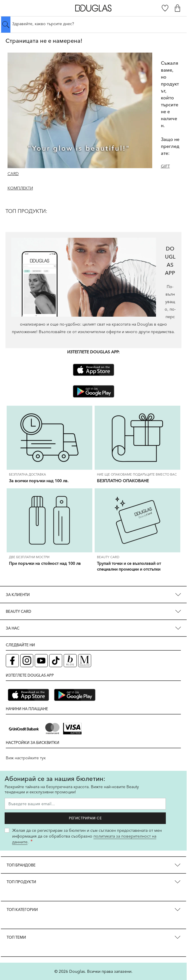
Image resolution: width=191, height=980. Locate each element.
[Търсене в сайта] (93, 24)
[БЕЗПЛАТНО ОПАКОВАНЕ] (137, 438)
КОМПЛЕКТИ (20, 188)
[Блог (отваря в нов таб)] (70, 661)
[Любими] (165, 8)
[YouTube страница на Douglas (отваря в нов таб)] (41, 661)
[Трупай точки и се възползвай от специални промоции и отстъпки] (137, 520)
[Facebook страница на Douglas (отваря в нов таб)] (12, 661)
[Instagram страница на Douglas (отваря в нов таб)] (27, 661)
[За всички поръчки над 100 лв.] (49, 438)
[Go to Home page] (93, 8)
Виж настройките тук (26, 758)
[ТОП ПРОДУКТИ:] (93, 216)
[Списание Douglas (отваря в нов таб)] (85, 661)
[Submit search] (6, 25)
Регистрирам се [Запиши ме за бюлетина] (85, 818)
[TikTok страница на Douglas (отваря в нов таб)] (56, 661)
